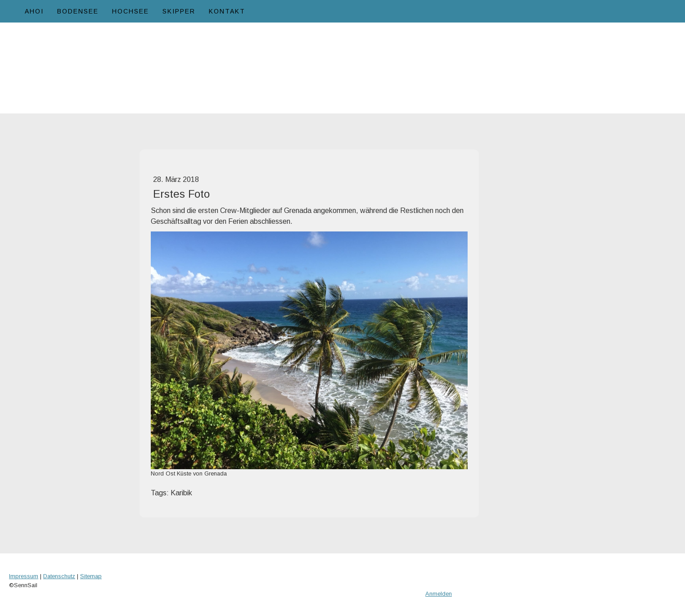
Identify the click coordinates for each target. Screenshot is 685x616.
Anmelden (439, 594)
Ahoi (34, 11)
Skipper (179, 11)
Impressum (24, 576)
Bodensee (78, 11)
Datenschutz (59, 576)
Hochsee (131, 11)
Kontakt (227, 11)
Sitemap (91, 576)
